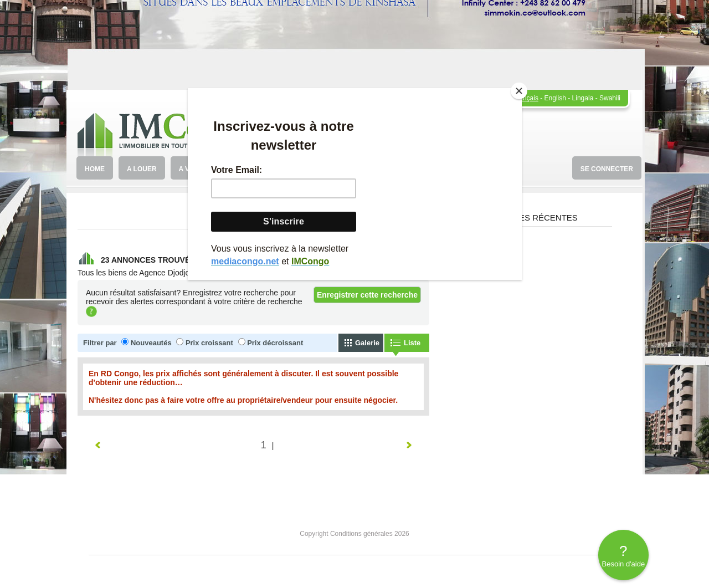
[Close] (519, 91)
